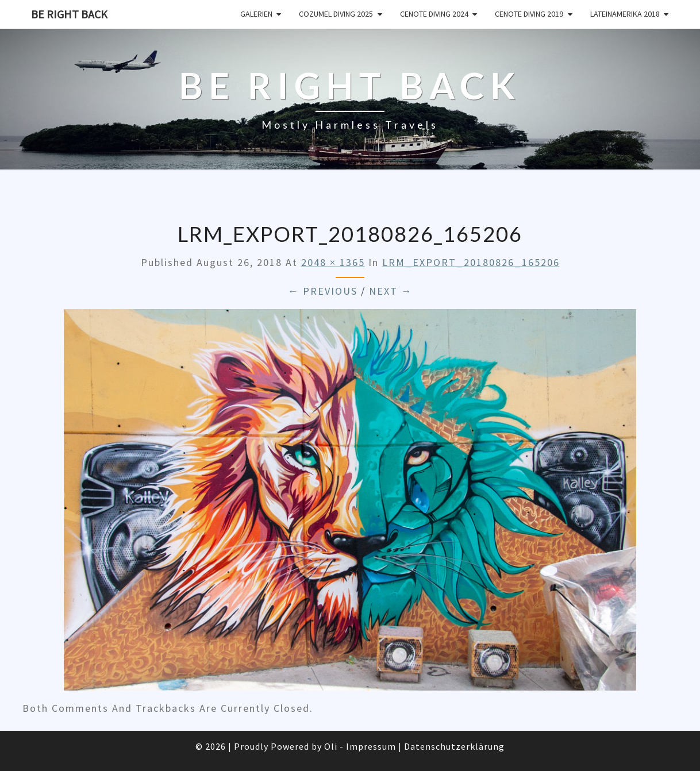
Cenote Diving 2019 (529, 14)
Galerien (256, 14)
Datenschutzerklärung (454, 746)
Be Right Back (69, 14)
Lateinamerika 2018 (625, 14)
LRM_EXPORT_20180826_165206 (471, 262)
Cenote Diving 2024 (434, 14)
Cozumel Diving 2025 (336, 14)
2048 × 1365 (333, 262)
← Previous (323, 291)
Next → (391, 291)
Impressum (371, 746)
